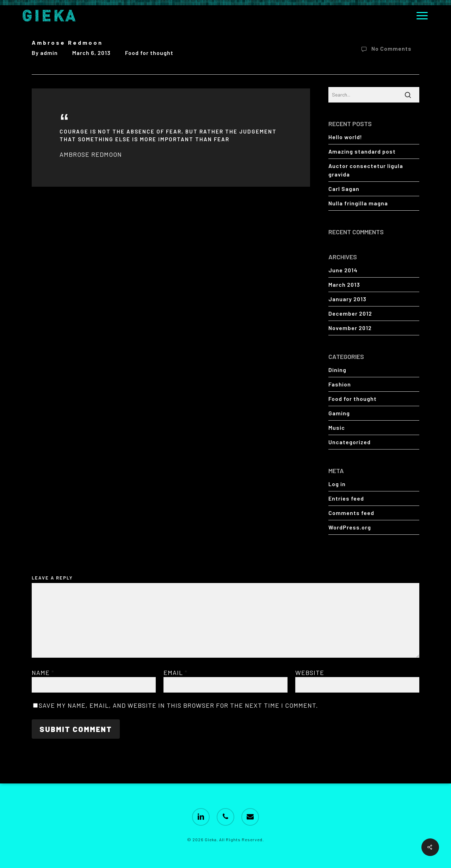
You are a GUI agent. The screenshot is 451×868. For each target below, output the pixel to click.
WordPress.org (350, 527)
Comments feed (351, 513)
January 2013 (347, 299)
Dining (337, 370)
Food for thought (149, 53)
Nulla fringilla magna (358, 203)
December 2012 (350, 313)
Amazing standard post (362, 151)
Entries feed (346, 498)
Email (175, 672)
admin (49, 53)
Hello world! (345, 137)
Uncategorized (350, 442)
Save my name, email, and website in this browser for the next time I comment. (178, 705)
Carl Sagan (344, 189)
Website (310, 672)
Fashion (340, 384)
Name (43, 672)
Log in (337, 484)
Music (337, 427)
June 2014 (343, 270)
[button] (422, 15)
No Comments (385, 49)
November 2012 (350, 328)
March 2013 (344, 284)
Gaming (339, 413)
